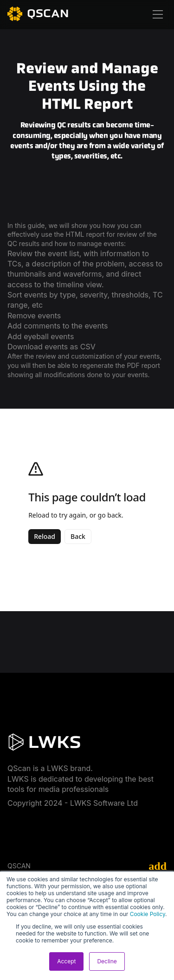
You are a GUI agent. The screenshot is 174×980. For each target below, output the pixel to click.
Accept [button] (66, 961)
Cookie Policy (148, 914)
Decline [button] (107, 961)
